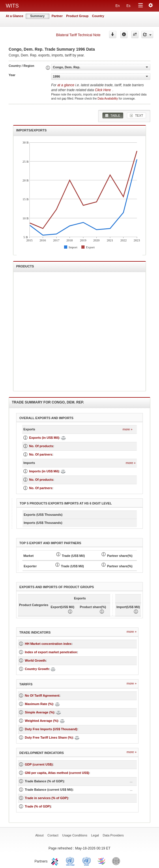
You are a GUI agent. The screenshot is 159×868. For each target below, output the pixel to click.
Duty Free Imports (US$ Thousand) (51, 729)
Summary (38, 16)
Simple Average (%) (40, 712)
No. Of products (41, 446)
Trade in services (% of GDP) (46, 798)
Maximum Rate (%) (39, 704)
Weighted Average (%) (41, 721)
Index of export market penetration (51, 652)
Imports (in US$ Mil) (44, 471)
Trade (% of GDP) (38, 806)
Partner (57, 16)
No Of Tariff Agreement (42, 695)
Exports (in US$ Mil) (44, 438)
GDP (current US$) (39, 764)
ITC (56, 861)
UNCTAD (71, 861)
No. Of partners (41, 454)
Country (98, 16)
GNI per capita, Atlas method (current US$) (57, 773)
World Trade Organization (102, 861)
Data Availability (108, 99)
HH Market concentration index (48, 644)
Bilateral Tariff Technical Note (78, 35)
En (118, 6)
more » (128, 429)
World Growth (35, 660)
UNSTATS (87, 861)
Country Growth (37, 669)
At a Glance (15, 16)
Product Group (77, 16)
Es (128, 6)
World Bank (117, 861)
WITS (12, 6)
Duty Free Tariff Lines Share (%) (49, 737)
